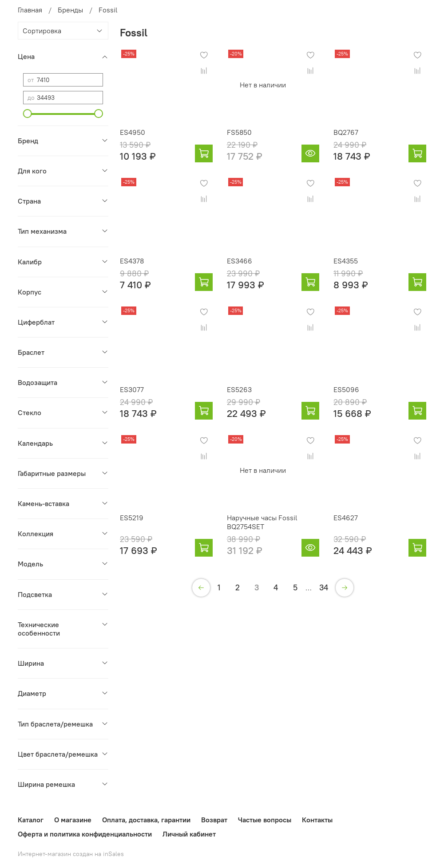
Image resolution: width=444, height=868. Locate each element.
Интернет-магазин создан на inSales (71, 854)
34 (324, 587)
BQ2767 (346, 132)
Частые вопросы (265, 820)
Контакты (317, 820)
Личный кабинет (189, 834)
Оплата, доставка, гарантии (146, 820)
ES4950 (133, 132)
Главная (30, 10)
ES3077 (132, 389)
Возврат (214, 820)
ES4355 (346, 261)
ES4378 (132, 261)
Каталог (31, 820)
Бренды (70, 10)
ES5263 (239, 389)
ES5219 (132, 518)
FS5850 (239, 132)
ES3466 (240, 261)
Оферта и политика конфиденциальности (85, 834)
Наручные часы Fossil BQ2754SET (262, 522)
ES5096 (346, 389)
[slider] (28, 114)
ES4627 (346, 518)
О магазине (73, 820)
